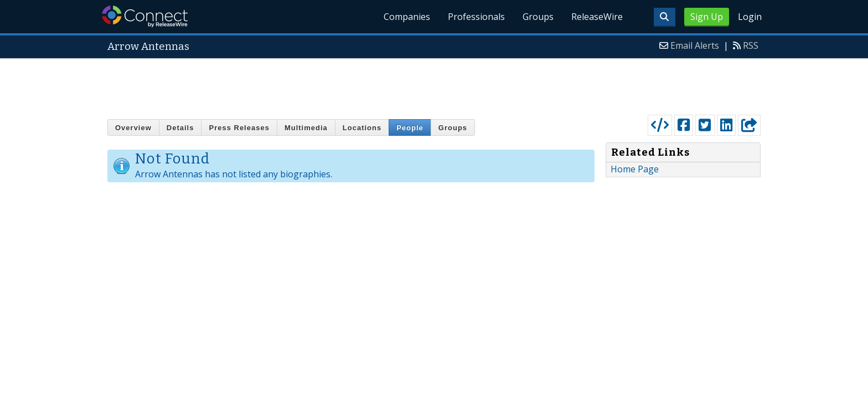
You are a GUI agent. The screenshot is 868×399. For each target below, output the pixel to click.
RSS (751, 45)
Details (180, 128)
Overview (133, 128)
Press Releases (239, 128)
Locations (362, 128)
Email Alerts (695, 45)
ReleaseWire (597, 17)
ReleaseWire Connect (145, 16)
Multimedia (306, 128)
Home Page (635, 169)
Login (750, 17)
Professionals (476, 17)
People (410, 128)
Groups (538, 17)
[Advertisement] (434, 84)
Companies (407, 17)
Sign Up (707, 17)
